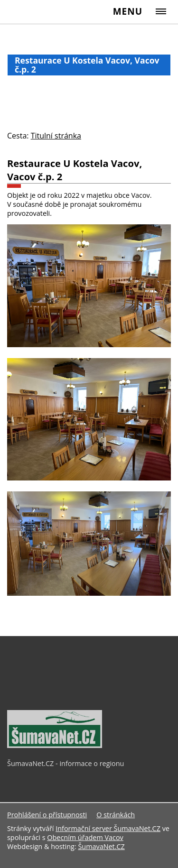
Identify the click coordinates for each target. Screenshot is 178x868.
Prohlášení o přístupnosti (47, 815)
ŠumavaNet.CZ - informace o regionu (66, 763)
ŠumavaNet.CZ (101, 846)
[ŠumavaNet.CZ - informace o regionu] (55, 746)
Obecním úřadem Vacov (85, 837)
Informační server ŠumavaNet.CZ (108, 828)
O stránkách (116, 815)
